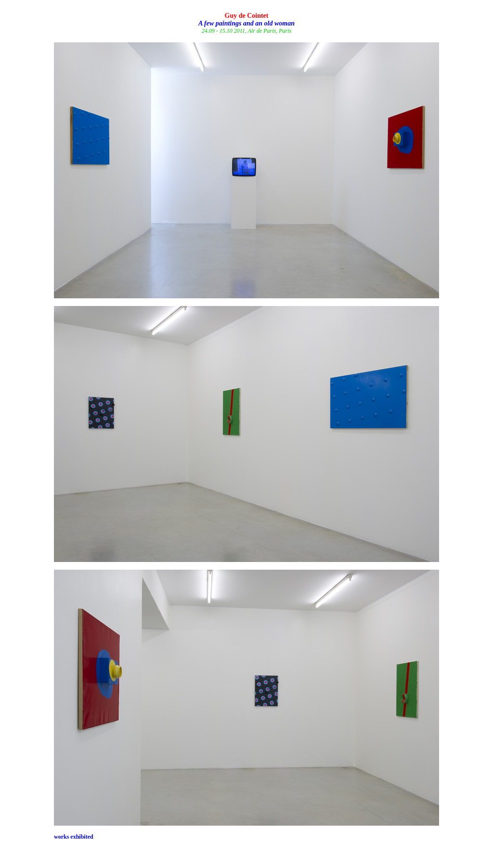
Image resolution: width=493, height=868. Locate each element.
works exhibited (74, 837)
